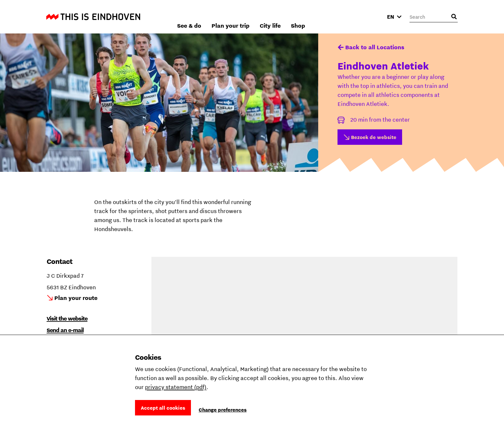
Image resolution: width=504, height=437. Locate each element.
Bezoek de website (374, 137)
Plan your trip (300, 17)
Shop (367, 17)
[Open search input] (454, 17)
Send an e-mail (65, 330)
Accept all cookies (163, 408)
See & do (258, 17)
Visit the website (67, 318)
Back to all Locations (375, 47)
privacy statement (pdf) (176, 387)
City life (339, 17)
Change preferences (223, 410)
